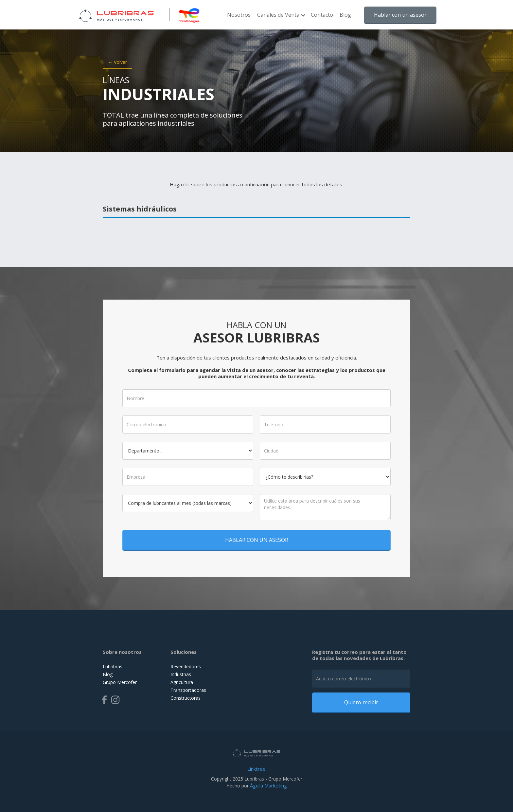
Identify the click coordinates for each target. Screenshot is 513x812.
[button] (281, 18)
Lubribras (113, 666)
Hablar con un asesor (400, 15)
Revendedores (186, 666)
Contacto (322, 15)
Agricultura (182, 682)
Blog (345, 15)
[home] (116, 15)
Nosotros (239, 15)
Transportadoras (188, 690)
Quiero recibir (361, 702)
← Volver (117, 62)
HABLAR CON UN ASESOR (256, 533)
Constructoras (186, 698)
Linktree (256, 769)
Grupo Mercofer (120, 682)
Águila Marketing (268, 785)
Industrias (181, 674)
